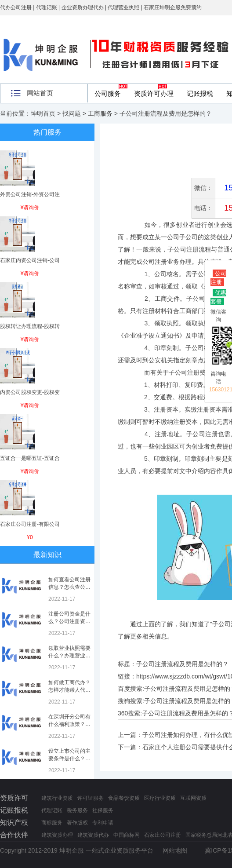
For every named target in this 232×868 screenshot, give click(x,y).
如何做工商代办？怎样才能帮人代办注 (69, 690)
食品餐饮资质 (124, 798)
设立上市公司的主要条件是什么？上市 (69, 759)
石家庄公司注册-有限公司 (30, 524)
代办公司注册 (16, 7)
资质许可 (14, 798)
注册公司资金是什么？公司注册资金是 (69, 621)
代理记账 (52, 810)
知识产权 (14, 822)
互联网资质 (193, 798)
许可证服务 (91, 798)
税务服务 (77, 810)
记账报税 (200, 93)
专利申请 (103, 823)
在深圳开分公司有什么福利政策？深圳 (69, 724)
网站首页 (40, 93)
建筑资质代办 (93, 835)
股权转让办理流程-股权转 (30, 326)
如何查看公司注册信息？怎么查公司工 (69, 587)
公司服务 (108, 93)
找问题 (72, 113)
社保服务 (103, 810)
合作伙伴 (14, 835)
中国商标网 (127, 835)
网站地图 (175, 850)
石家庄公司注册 (163, 835)
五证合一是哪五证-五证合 (30, 458)
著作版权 (77, 823)
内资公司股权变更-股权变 (30, 392)
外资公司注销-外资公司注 (30, 194)
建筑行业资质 (57, 798)
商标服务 (52, 823)
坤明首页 (43, 113)
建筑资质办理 (57, 835)
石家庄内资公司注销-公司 (30, 260)
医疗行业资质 (160, 798)
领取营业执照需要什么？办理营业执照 (69, 656)
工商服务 (100, 113)
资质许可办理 (154, 93)
